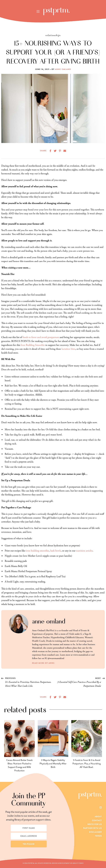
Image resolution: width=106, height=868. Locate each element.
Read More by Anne (43, 663)
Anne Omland (63, 69)
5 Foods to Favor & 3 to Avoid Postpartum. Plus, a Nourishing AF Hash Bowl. (87, 763)
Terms (98, 836)
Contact (97, 820)
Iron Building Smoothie (33, 345)
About (98, 817)
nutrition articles (84, 551)
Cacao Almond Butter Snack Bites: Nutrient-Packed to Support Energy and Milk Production (19, 765)
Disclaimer (95, 832)
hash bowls (56, 551)
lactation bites (68, 349)
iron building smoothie (37, 551)
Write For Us (95, 824)
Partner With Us (92, 828)
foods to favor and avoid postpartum (41, 337)
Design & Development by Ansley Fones (68, 863)
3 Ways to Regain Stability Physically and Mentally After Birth (53, 763)
